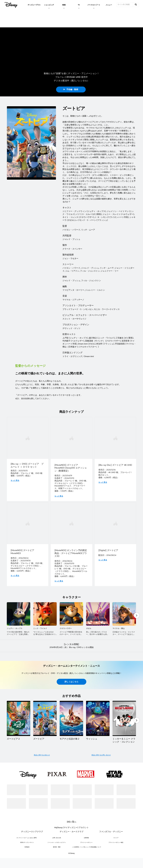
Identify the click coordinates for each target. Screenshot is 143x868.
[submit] (136, 5)
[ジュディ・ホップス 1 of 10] (19, 648)
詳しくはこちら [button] (71, 718)
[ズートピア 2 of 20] (45, 755)
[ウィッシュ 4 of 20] (98, 755)
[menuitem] (34, 5)
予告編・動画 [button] (71, 95)
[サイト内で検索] (125, 5)
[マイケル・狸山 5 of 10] (124, 648)
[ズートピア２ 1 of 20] (19, 755)
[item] (49, 5)
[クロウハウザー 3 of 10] (71, 648)
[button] (137, 649)
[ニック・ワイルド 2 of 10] (45, 648)
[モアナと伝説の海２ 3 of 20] (71, 755)
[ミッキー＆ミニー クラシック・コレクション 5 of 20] (124, 755)
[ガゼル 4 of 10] (98, 648)
